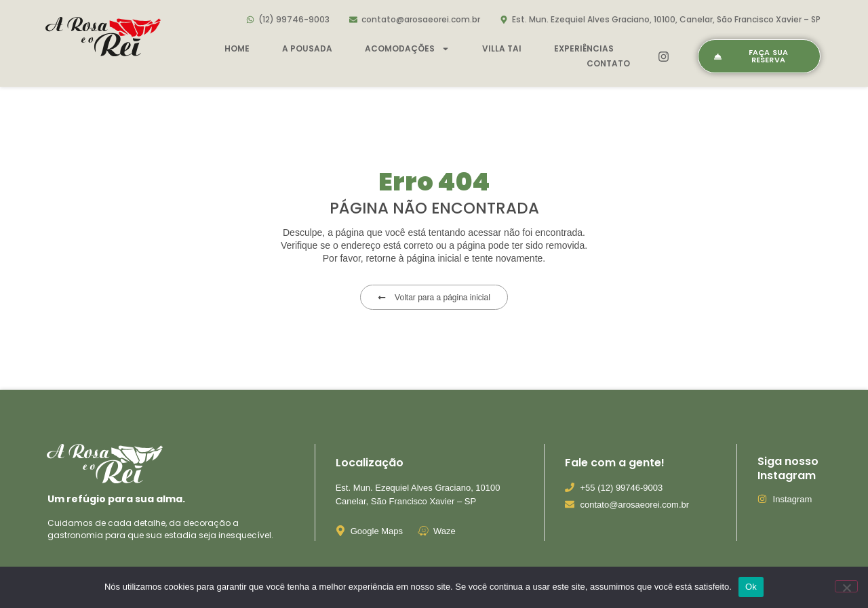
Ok (751, 587)
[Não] (846, 586)
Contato (608, 63)
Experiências (584, 48)
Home (237, 48)
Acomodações (407, 49)
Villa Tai (502, 48)
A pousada (307, 48)
